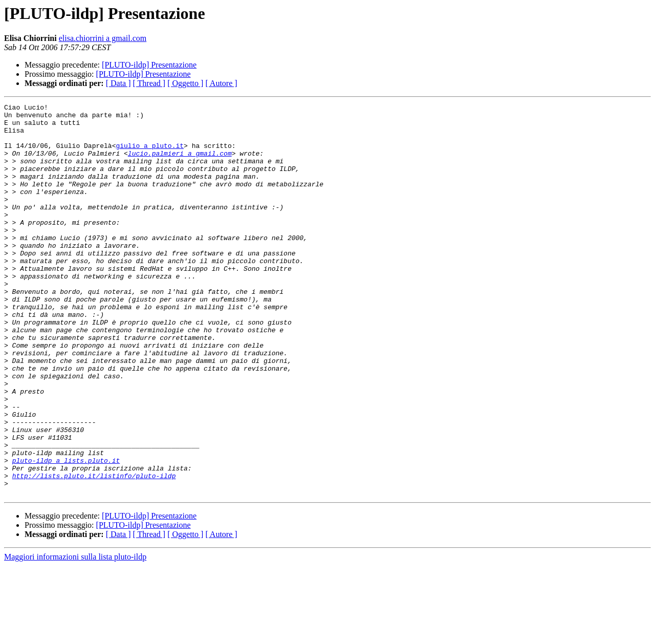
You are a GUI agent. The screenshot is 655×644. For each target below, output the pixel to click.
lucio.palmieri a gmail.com (180, 164)
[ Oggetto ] (185, 83)
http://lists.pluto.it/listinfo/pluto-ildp (94, 551)
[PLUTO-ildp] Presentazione (149, 65)
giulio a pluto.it (150, 155)
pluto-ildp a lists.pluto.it (66, 532)
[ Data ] (118, 83)
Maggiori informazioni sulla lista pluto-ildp (75, 635)
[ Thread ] (149, 83)
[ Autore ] (221, 83)
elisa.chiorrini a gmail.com (103, 38)
